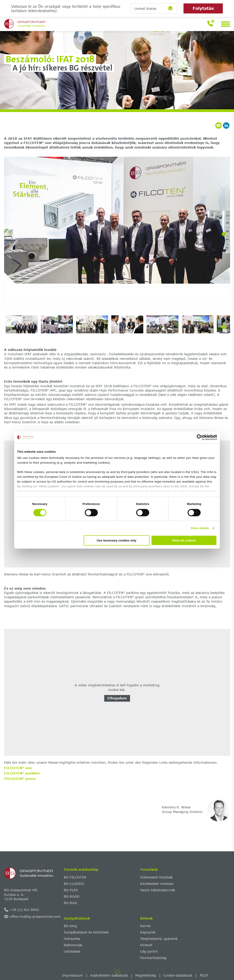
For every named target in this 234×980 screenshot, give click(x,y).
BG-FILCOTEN (75, 877)
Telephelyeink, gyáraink (159, 939)
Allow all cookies (184, 540)
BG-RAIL (71, 903)
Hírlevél (146, 945)
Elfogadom (117, 698)
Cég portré (149, 951)
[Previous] (10, 234)
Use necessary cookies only (116, 540)
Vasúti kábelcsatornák (158, 890)
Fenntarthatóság (153, 958)
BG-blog (70, 926)
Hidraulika (72, 939)
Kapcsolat (148, 932)
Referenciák (73, 945)
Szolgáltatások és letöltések (86, 932)
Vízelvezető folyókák (156, 877)
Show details (200, 528)
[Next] (224, 234)
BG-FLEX (71, 890)
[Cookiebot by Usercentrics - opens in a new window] (197, 437)
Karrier (146, 926)
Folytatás (203, 8)
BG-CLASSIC (74, 884)
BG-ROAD (72, 896)
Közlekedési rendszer (157, 884)
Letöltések (72, 951)
